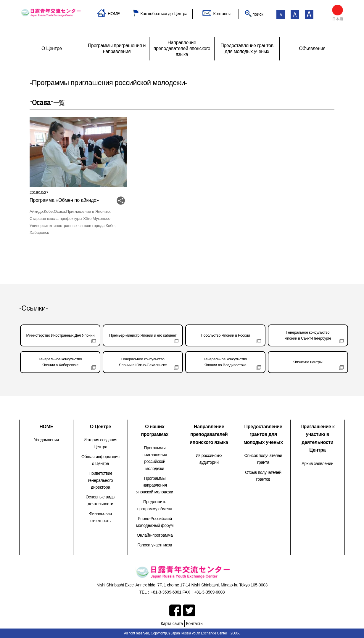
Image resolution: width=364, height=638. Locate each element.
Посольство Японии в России (226, 335)
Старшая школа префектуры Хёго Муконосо (70, 219)
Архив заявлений (317, 463)
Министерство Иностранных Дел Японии (60, 335)
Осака (59, 211)
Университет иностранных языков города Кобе (72, 226)
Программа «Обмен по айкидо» (64, 200)
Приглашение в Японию (88, 211)
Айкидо (36, 211)
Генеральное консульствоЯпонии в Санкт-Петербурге (308, 335)
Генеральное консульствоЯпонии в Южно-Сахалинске (143, 362)
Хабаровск (39, 232)
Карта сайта (172, 623)
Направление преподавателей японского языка (209, 434)
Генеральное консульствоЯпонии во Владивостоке (226, 362)
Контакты (222, 14)
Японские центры (308, 362)
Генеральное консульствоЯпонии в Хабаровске (60, 362)
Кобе (48, 211)
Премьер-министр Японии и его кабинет (143, 335)
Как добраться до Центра (164, 14)
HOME (114, 14)
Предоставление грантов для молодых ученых (263, 434)
